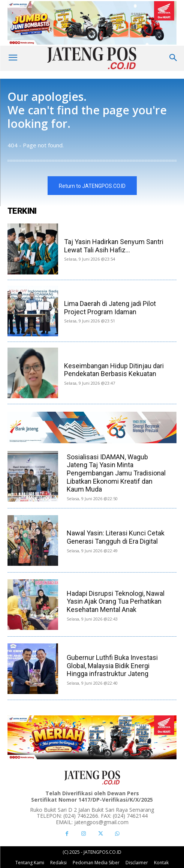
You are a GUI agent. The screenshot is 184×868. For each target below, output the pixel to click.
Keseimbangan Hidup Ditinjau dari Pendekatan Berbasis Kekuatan (114, 370)
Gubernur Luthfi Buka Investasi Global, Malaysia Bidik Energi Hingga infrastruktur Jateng (112, 666)
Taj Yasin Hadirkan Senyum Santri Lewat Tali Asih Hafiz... (114, 246)
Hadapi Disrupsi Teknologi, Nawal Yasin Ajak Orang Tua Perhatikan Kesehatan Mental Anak (116, 601)
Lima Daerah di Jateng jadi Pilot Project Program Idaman (110, 308)
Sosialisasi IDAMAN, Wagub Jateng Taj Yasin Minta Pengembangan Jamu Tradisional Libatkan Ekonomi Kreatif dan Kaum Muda (116, 473)
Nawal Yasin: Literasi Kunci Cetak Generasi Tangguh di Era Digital (116, 537)
